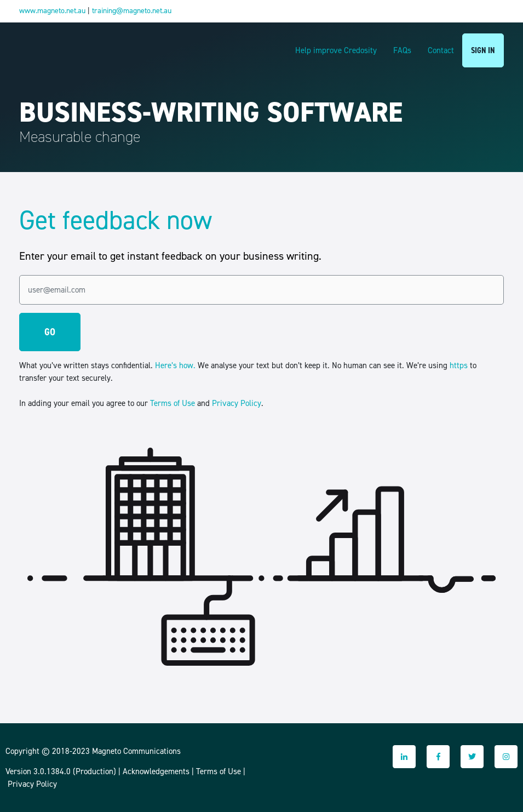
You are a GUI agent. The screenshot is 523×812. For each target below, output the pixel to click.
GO (50, 332)
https (459, 365)
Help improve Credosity (336, 50)
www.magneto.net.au (52, 11)
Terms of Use (173, 403)
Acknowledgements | (159, 771)
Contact (441, 50)
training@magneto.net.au (132, 11)
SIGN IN (483, 50)
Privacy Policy (237, 403)
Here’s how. (175, 365)
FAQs (402, 50)
